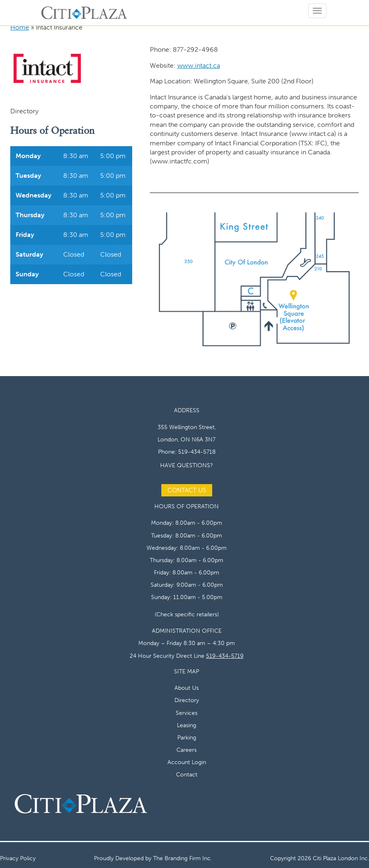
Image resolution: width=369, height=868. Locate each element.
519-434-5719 (225, 656)
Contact (187, 774)
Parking (187, 737)
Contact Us (187, 490)
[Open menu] (317, 11)
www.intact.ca (199, 65)
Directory (187, 700)
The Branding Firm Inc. (182, 858)
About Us (187, 688)
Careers (187, 750)
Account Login (187, 762)
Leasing (187, 725)
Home (20, 27)
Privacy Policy (18, 858)
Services (187, 713)
